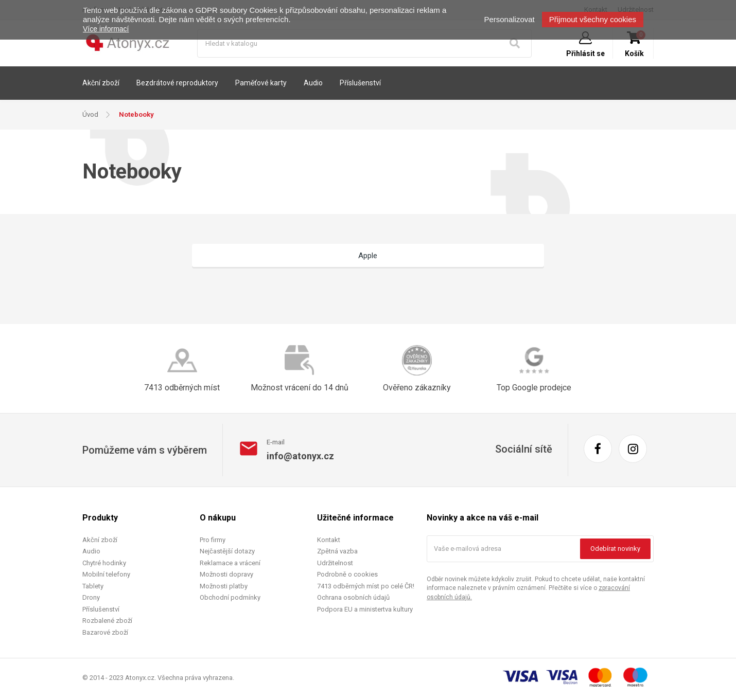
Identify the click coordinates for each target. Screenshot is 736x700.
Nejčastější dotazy (227, 552)
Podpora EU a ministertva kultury (365, 610)
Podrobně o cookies (347, 575)
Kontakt (329, 540)
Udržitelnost (335, 563)
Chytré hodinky (104, 563)
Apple (368, 256)
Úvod (90, 114)
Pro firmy (213, 540)
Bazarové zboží (105, 633)
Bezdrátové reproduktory (177, 83)
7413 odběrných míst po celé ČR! (366, 587)
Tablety (93, 587)
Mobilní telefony (106, 575)
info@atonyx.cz (300, 456)
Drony (91, 598)
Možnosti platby (224, 587)
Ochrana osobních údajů (353, 598)
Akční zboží (101, 83)
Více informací (106, 29)
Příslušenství (360, 83)
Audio (313, 83)
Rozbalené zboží (107, 622)
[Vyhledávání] (364, 43)
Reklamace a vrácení (230, 563)
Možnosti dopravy (226, 575)
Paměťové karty (261, 83)
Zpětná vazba (337, 552)
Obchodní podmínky (230, 598)
